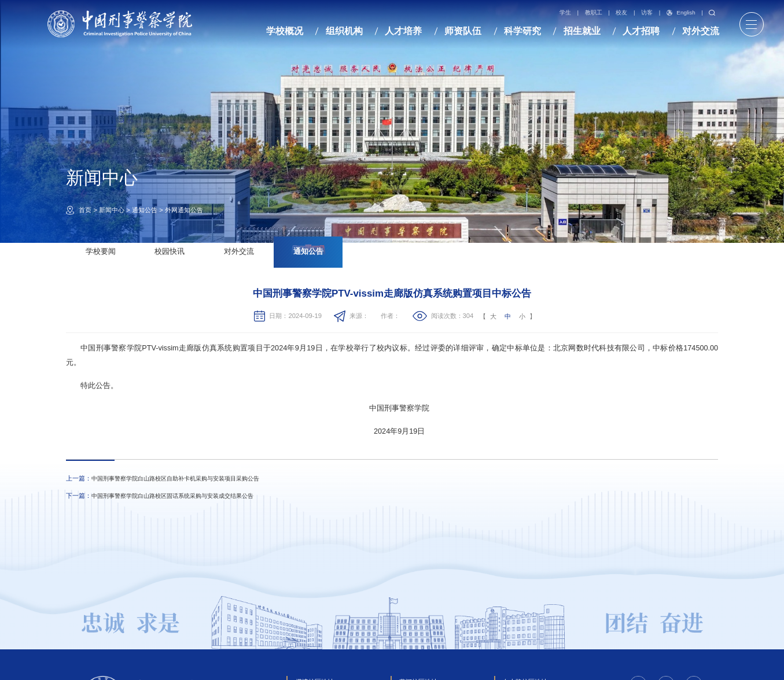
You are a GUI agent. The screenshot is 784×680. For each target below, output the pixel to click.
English (681, 13)
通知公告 (145, 210)
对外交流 (239, 252)
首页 (85, 210)
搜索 (712, 13)
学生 (565, 13)
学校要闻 (101, 252)
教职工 (594, 13)
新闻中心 (112, 210)
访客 (647, 13)
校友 (621, 13)
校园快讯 (170, 252)
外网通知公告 (184, 210)
